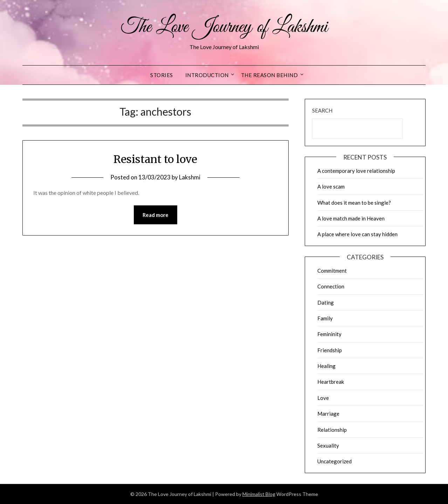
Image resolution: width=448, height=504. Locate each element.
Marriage (328, 414)
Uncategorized (335, 461)
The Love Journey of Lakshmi (224, 27)
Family (325, 318)
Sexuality (328, 445)
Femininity (329, 334)
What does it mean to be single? (354, 203)
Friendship (330, 350)
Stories (162, 75)
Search (322, 110)
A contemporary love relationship (356, 171)
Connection (331, 286)
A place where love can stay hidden (357, 234)
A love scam (331, 186)
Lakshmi (190, 177)
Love (323, 398)
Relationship (332, 430)
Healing (326, 366)
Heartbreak (331, 382)
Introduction (207, 75)
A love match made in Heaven (351, 218)
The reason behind (270, 75)
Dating (326, 302)
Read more (156, 215)
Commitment (332, 271)
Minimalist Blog (259, 494)
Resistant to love (155, 159)
